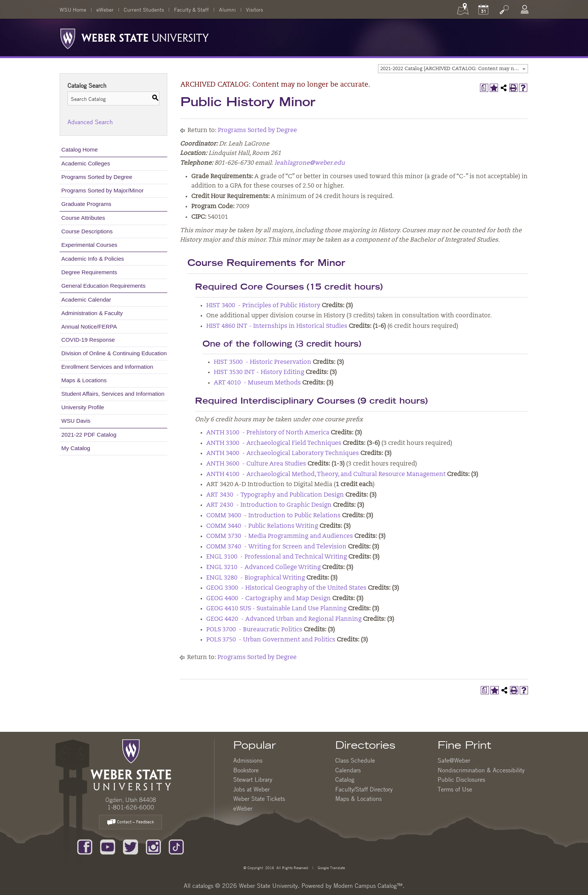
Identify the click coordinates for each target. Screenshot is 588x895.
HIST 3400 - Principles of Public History (263, 306)
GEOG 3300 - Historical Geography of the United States (286, 588)
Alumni (227, 9)
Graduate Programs (86, 204)
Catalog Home (80, 149)
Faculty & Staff (191, 9)
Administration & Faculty (92, 313)
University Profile (83, 407)
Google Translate (331, 867)
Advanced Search (90, 122)
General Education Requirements (104, 286)
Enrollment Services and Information (107, 367)
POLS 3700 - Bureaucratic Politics (254, 630)
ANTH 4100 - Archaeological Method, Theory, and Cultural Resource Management (326, 475)
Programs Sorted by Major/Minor (103, 190)
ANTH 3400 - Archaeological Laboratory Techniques (283, 454)
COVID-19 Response (88, 340)
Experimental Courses (89, 245)
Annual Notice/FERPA (89, 327)
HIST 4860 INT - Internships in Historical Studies (277, 326)
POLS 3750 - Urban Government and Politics (271, 640)
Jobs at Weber (251, 789)
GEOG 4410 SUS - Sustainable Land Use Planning (276, 609)
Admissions (248, 760)
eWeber (105, 9)
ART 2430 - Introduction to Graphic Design (269, 505)
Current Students (144, 9)
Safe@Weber (454, 760)
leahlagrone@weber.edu (310, 163)
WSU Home (73, 9)
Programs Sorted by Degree (97, 177)
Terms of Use (455, 789)
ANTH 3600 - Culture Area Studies (256, 464)
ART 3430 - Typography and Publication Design (275, 495)
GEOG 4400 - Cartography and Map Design (268, 599)
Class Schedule (355, 760)
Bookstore (246, 770)
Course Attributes (83, 218)
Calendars (348, 770)
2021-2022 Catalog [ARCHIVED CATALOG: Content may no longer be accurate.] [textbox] (454, 69)
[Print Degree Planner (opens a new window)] (484, 88)
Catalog (345, 779)
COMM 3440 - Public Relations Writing (262, 526)
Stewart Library (253, 779)
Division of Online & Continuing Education (114, 353)
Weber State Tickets (259, 799)
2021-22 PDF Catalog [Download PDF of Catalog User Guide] (89, 435)
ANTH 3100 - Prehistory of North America (268, 433)
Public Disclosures (461, 779)
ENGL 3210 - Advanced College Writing (263, 568)
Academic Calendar (86, 300)
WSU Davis (76, 421)
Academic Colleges (86, 163)
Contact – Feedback (130, 822)
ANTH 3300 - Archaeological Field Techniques (274, 443)
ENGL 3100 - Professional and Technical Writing (277, 557)
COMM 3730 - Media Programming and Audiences (280, 536)
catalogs (203, 886)
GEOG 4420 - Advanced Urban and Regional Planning (284, 619)
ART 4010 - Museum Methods (257, 383)
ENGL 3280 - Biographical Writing (256, 578)
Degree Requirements (89, 272)
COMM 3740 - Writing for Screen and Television (276, 547)
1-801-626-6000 (131, 807)
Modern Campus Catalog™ (368, 886)
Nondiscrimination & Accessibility (481, 770)
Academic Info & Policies (93, 259)
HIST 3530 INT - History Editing (259, 372)
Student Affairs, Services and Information (113, 394)
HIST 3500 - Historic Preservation (262, 362)
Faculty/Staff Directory (364, 789)
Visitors (254, 9)
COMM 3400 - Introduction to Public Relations (273, 516)
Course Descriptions (87, 231)
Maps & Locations (84, 380)
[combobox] (453, 69)
